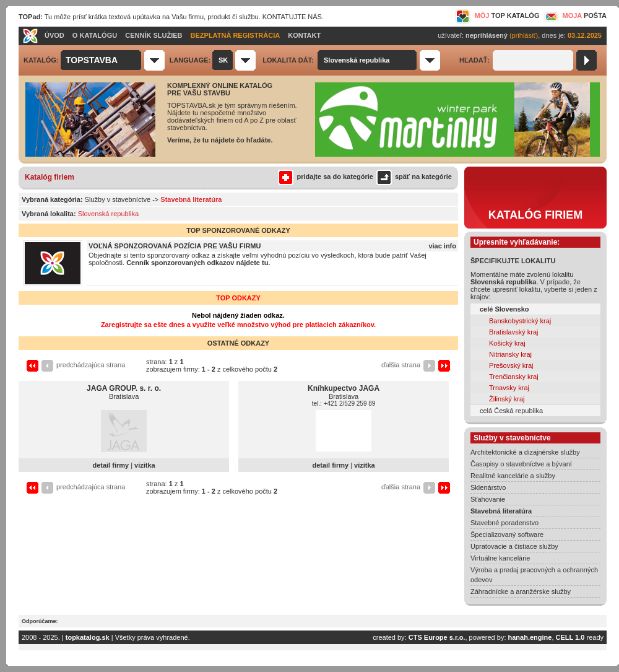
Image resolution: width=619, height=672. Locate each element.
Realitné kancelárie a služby (513, 476)
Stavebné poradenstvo (504, 523)
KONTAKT (304, 35)
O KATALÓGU (95, 35)
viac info (442, 246)
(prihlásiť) (524, 35)
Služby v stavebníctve (118, 199)
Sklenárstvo (488, 487)
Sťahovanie (488, 499)
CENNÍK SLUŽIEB (154, 35)
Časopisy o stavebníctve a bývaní (521, 464)
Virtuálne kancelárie (500, 558)
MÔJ (497, 15)
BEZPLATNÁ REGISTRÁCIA (236, 35)
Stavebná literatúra (501, 511)
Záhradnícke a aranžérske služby (521, 591)
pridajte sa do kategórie (325, 177)
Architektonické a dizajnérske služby (525, 452)
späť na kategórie (413, 177)
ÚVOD (54, 35)
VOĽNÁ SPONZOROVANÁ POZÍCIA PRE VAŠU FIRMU (175, 246)
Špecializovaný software (507, 535)
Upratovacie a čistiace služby (514, 546)
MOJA (574, 15)
